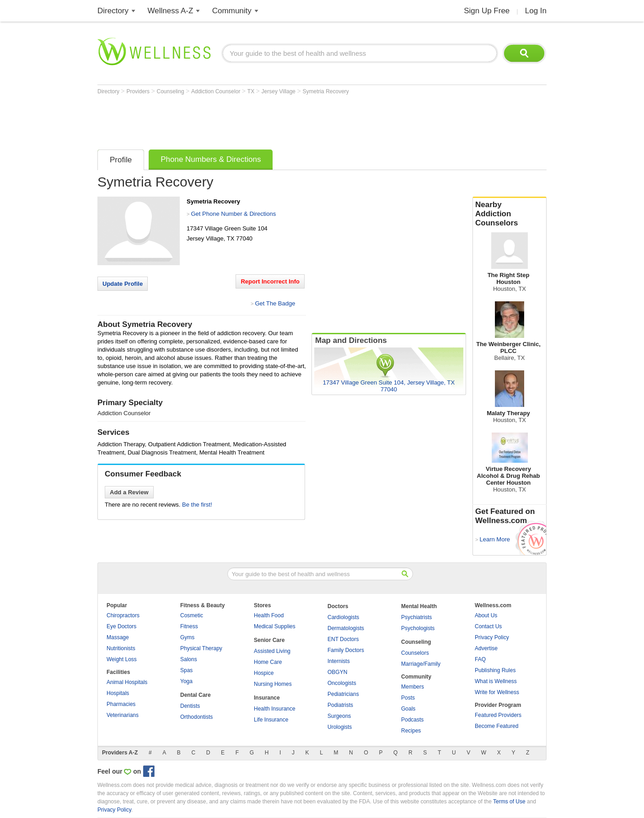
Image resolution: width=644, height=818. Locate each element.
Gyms (187, 637)
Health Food (269, 615)
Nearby (510, 214)
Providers (139, 91)
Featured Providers (498, 715)
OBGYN (337, 672)
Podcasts (412, 720)
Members (413, 687)
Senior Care (269, 640)
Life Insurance (271, 720)
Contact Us (488, 626)
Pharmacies (121, 704)
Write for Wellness (497, 692)
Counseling (171, 91)
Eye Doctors (121, 626)
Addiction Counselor (217, 91)
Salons (189, 659)
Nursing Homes (273, 684)
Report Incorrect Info (270, 281)
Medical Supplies (275, 626)
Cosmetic (192, 615)
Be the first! (197, 505)
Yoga (186, 681)
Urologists (340, 727)
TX (252, 91)
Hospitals (118, 693)
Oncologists (342, 683)
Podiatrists (340, 705)
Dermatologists (346, 628)
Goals (408, 709)
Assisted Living (272, 651)
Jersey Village (279, 91)
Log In (536, 11)
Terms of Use (509, 802)
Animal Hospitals (127, 682)
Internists (339, 661)
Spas (186, 670)
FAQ (480, 659)
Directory (113, 11)
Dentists (190, 706)
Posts (408, 698)
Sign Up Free (487, 11)
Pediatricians (343, 694)
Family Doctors (346, 650)
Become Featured (496, 726)
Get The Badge (275, 303)
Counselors (415, 653)
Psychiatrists (416, 617)
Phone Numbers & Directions (211, 159)
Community (232, 11)
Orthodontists (196, 717)
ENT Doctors (343, 639)
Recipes (411, 731)
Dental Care (196, 695)
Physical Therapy (201, 648)
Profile (121, 160)
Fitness (189, 626)
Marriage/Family (421, 664)
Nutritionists (121, 648)
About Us (486, 615)
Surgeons (339, 716)
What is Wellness (496, 681)
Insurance (267, 698)
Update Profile (123, 284)
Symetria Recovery (325, 91)
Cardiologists (343, 617)
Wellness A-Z (171, 11)
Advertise (486, 648)
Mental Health (419, 606)
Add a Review (129, 492)
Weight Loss (122, 659)
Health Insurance (275, 709)
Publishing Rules (495, 670)
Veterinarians (123, 715)
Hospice (264, 673)
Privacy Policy (492, 637)
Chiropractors (123, 615)
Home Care (268, 662)
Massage (118, 637)
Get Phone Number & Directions (233, 214)
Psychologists (418, 628)
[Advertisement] (264, 120)
